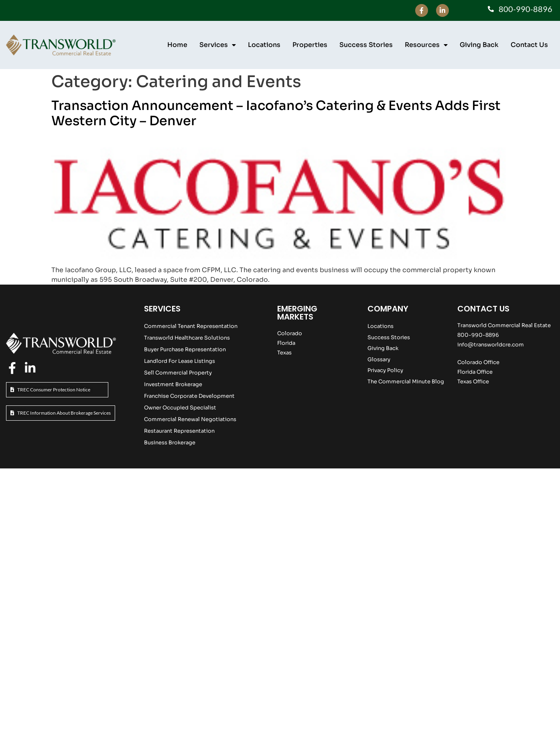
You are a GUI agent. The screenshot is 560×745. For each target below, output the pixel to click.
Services (218, 45)
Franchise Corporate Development (189, 396)
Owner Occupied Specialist (180, 408)
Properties (310, 45)
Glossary (379, 359)
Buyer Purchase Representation (185, 349)
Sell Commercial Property (178, 373)
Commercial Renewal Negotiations (190, 419)
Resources (426, 45)
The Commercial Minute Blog (406, 382)
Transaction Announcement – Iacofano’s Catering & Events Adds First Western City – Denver (276, 113)
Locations (264, 45)
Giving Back (479, 45)
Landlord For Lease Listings (180, 361)
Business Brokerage (170, 443)
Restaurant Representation (179, 431)
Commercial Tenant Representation (191, 326)
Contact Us (529, 45)
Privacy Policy (385, 370)
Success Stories (366, 45)
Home (177, 45)
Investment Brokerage (173, 384)
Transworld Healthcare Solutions (187, 338)
